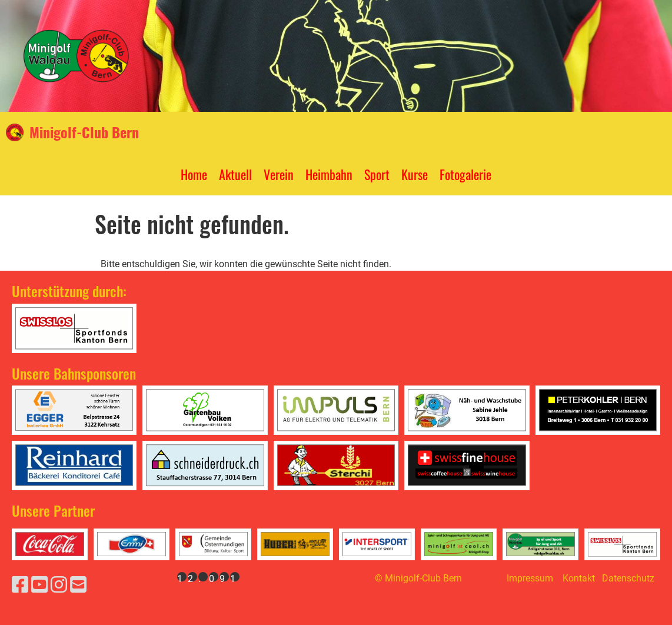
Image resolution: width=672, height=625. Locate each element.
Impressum (530, 578)
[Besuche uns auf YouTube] (39, 585)
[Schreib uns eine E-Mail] (78, 585)
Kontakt (579, 578)
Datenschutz (628, 578)
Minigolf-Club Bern (84, 132)
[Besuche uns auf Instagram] (59, 585)
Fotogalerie (465, 174)
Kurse (415, 174)
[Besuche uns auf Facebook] (20, 585)
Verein (279, 174)
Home (194, 174)
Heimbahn (329, 174)
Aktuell (235, 174)
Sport (377, 174)
